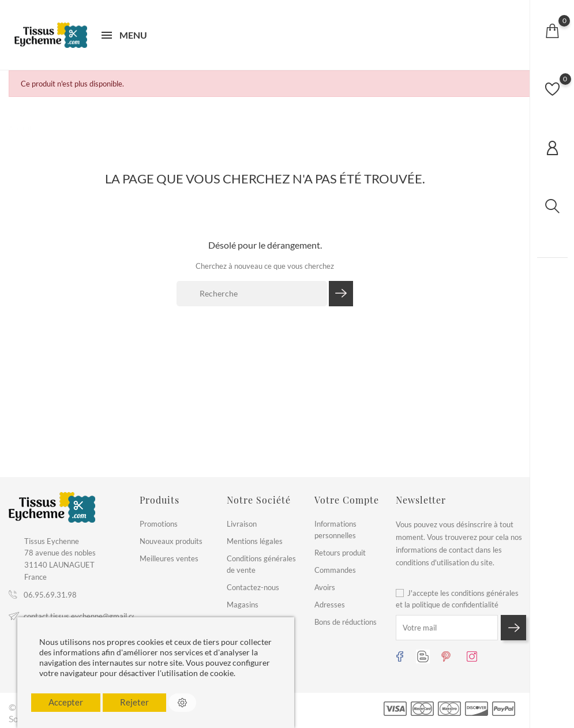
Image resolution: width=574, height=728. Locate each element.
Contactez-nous (253, 587)
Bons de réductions (346, 622)
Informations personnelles (335, 530)
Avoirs (325, 587)
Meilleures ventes (169, 558)
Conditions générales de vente (261, 564)
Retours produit (340, 553)
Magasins (243, 605)
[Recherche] (252, 294)
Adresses (330, 605)
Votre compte (347, 500)
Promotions (159, 524)
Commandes (335, 570)
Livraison (242, 524)
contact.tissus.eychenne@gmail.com (83, 616)
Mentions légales (255, 541)
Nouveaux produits (171, 541)
